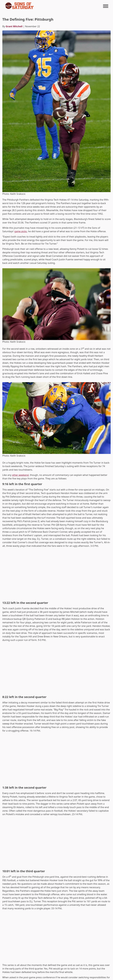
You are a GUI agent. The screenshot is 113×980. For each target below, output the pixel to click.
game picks (21, 231)
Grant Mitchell (14, 26)
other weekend (20, 475)
